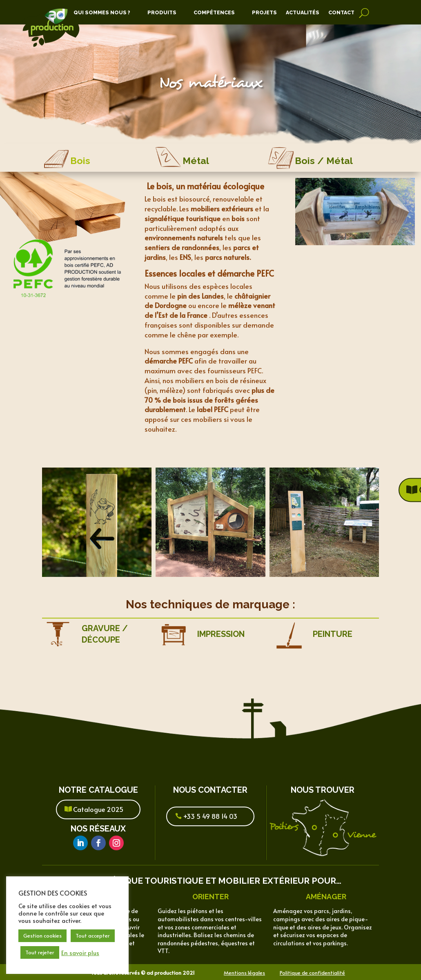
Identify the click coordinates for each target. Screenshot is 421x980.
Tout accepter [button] (93, 936)
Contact (341, 13)
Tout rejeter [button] (40, 952)
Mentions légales (244, 973)
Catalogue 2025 (98, 809)
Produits (162, 13)
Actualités (303, 13)
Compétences (214, 13)
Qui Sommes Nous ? (102, 13)
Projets (264, 13)
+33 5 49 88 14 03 (210, 816)
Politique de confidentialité (312, 973)
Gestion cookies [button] (42, 936)
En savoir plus (80, 953)
